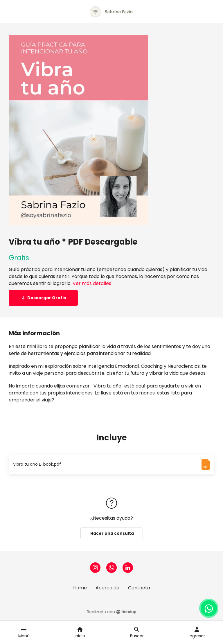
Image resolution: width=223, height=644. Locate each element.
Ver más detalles (92, 283)
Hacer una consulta (112, 533)
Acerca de (107, 588)
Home (80, 588)
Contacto (139, 588)
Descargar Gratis (43, 298)
